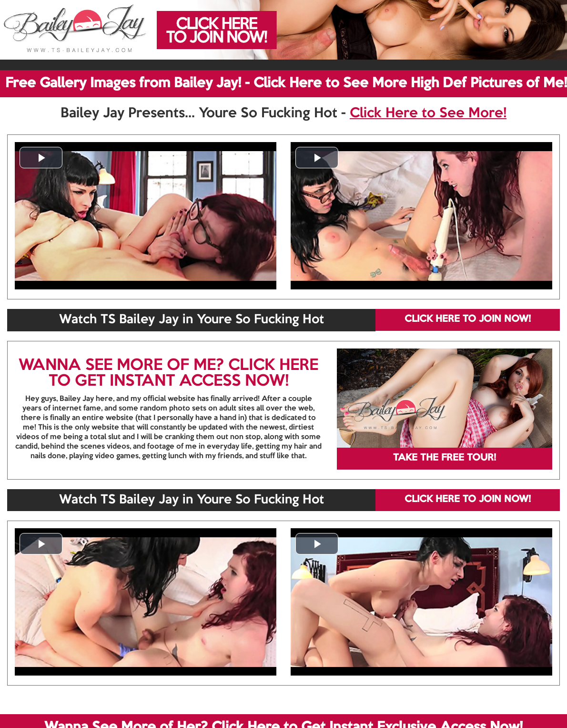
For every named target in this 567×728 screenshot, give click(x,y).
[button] (41, 158)
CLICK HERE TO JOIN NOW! (468, 319)
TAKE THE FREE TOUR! (445, 458)
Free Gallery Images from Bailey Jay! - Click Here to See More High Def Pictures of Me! (286, 83)
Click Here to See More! (428, 113)
